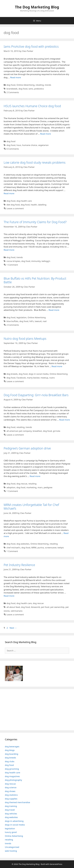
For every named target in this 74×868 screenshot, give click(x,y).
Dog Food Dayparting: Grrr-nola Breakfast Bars (36, 395)
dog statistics (11, 795)
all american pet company (19, 431)
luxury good (11, 832)
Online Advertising (26, 85)
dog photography (13, 780)
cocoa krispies (13, 261)
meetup (44, 378)
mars (40, 487)
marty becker (33, 378)
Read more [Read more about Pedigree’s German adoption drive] (35, 476)
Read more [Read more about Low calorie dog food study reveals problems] (9, 193)
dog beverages (12, 746)
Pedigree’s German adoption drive (27, 448)
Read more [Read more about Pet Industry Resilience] (9, 596)
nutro (52, 378)
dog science (11, 787)
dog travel (10, 810)
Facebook (21, 378)
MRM (34, 548)
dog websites (23, 544)
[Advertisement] (20, 709)
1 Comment (12, 265)
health (34, 205)
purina (41, 548)
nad (45, 321)
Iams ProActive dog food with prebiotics (31, 46)
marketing (31, 487)
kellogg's (46, 261)
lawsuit (38, 321)
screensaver (51, 548)
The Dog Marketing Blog (37, 7)
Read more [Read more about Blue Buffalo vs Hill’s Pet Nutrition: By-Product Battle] (54, 310)
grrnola (57, 431)
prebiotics (39, 89)
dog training (11, 806)
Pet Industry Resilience (19, 565)
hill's (31, 321)
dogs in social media (39, 374)
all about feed (13, 607)
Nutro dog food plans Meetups (25, 338)
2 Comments (13, 92)
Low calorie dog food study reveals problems (35, 162)
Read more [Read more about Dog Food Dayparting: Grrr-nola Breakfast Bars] (65, 420)
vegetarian (43, 145)
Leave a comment (15, 208)
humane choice (30, 145)
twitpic (61, 548)
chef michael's (13, 548)
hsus (19, 145)
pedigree (48, 487)
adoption (11, 487)
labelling (42, 205)
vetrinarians (17, 611)
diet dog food (13, 205)
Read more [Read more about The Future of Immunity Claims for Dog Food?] (9, 250)
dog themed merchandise (17, 802)
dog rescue (22, 484)
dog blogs (10, 750)
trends (48, 85)
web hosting (11, 851)
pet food (45, 607)
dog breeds (12, 374)
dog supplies (11, 799)
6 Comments (13, 149)
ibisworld (35, 607)
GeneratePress (56, 864)
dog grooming (12, 769)
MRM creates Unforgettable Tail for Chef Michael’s (31, 507)
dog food (11, 85)
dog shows (10, 791)
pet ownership (57, 607)
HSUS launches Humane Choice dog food (32, 106)
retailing (40, 85)
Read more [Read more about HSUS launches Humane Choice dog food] (45, 134)
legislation (22, 317)
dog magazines (12, 776)
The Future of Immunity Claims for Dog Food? (35, 222)
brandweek (12, 89)
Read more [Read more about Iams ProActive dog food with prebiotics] (15, 77)
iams (31, 89)
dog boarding (11, 754)
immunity (36, 261)
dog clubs (10, 761)
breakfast (37, 431)
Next (13, 628)
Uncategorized (12, 847)
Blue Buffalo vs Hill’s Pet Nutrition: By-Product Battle (35, 280)
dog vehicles (11, 814)
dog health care (24, 201)
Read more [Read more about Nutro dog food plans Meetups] (57, 366)
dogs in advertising (14, 821)
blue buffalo (12, 321)
